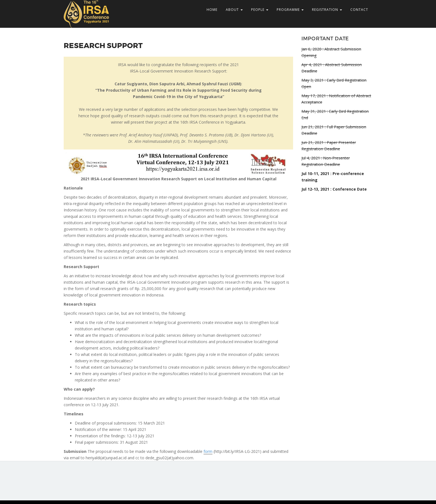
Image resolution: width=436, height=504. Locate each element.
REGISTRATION (327, 10)
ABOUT (234, 10)
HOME (212, 10)
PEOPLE (260, 10)
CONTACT (359, 10)
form (208, 451)
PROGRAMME (290, 10)
